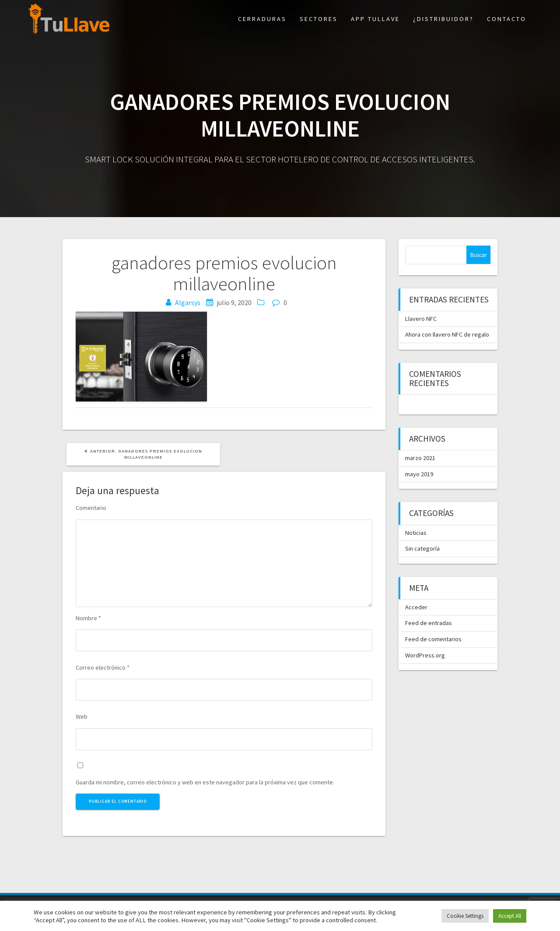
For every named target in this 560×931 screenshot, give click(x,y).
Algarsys (188, 302)
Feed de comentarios (433, 639)
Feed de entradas (429, 623)
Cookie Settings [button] (465, 916)
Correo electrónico (103, 668)
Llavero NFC (421, 319)
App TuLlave (375, 19)
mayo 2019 (419, 474)
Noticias (416, 533)
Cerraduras (262, 19)
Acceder (416, 607)
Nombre (88, 618)
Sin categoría (422, 548)
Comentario (91, 508)
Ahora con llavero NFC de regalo (447, 334)
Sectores (319, 19)
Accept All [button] (510, 916)
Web (82, 717)
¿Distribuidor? (443, 19)
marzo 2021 (420, 458)
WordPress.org (425, 655)
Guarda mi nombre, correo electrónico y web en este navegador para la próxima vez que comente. (205, 782)
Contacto (507, 19)
